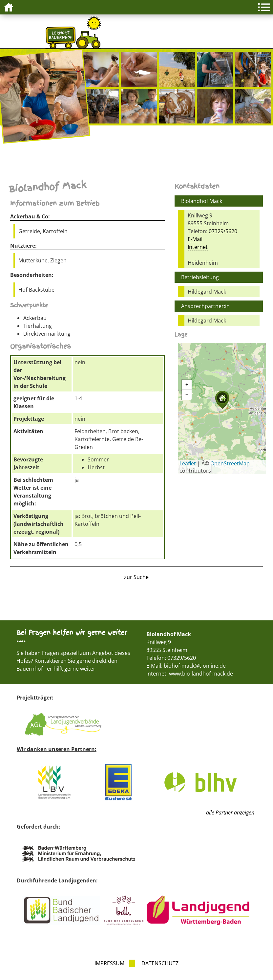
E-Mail (195, 239)
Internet (198, 247)
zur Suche (136, 577)
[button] (222, 400)
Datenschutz (160, 963)
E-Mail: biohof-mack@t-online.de (186, 666)
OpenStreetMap (230, 463)
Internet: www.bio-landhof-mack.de (190, 674)
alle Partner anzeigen (230, 813)
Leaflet (188, 463)
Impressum (109, 963)
